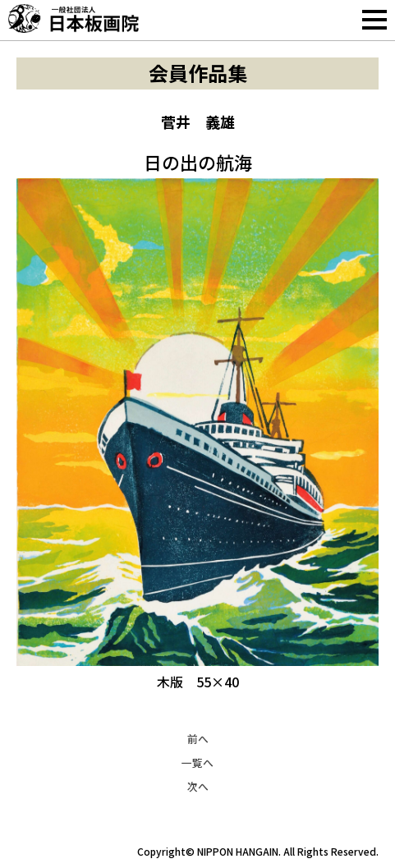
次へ (198, 786)
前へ (198, 739)
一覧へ (197, 762)
